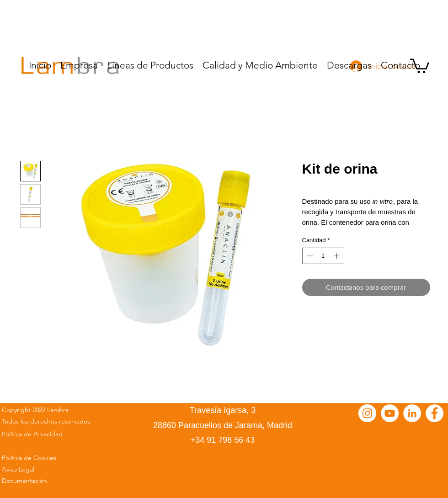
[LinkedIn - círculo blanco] (412, 413)
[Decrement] (309, 256)
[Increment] (337, 256)
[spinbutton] (323, 256)
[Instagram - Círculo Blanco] (367, 413)
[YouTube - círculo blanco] (390, 413)
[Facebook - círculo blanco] (435, 413)
